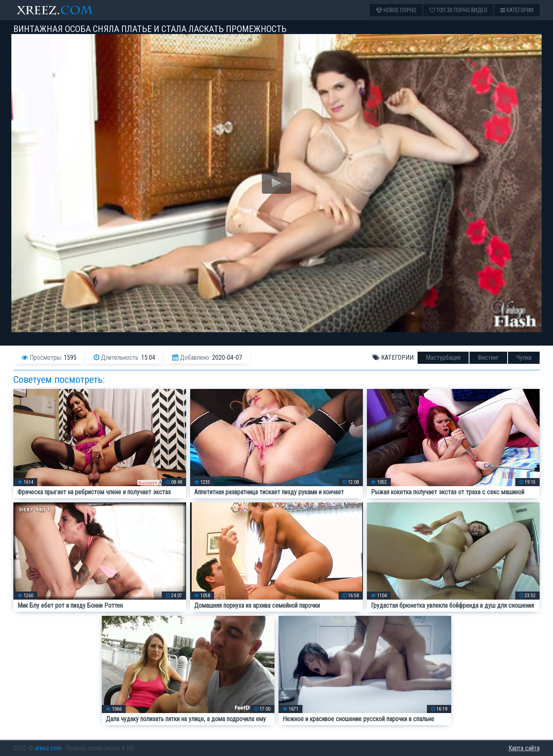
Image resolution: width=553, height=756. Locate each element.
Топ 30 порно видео (458, 10)
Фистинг (488, 358)
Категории (517, 10)
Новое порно (396, 10)
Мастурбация (443, 358)
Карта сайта (524, 748)
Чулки (524, 358)
